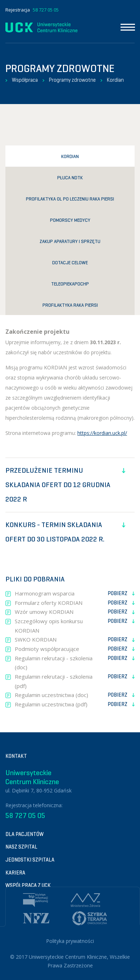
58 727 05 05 (46, 10)
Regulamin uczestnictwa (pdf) (75, 705)
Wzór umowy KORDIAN (75, 612)
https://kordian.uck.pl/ (102, 433)
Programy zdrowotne (72, 80)
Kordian (115, 80)
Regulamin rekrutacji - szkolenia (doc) (75, 662)
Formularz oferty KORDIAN (75, 603)
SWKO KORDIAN (75, 640)
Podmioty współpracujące (75, 649)
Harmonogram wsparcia (75, 594)
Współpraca (25, 80)
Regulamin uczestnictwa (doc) (75, 695)
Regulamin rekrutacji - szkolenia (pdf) (75, 681)
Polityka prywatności (70, 941)
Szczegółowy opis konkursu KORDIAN (75, 625)
